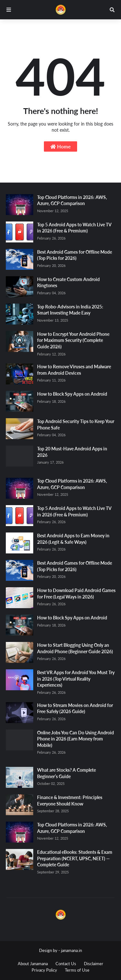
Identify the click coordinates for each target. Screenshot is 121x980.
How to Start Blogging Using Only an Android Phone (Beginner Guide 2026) (75, 648)
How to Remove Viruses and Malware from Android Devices (74, 370)
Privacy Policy (44, 970)
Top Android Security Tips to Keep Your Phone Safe (76, 424)
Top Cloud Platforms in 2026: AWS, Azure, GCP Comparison (72, 200)
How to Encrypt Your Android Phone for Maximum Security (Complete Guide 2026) (73, 340)
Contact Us (66, 964)
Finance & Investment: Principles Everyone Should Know (70, 801)
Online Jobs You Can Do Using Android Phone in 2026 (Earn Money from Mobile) (76, 739)
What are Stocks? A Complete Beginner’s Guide (66, 773)
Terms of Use (77, 970)
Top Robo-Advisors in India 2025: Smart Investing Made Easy (70, 310)
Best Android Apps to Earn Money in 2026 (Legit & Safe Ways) (73, 539)
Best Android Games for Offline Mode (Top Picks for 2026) (75, 255)
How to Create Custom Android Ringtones (68, 283)
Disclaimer (94, 964)
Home (60, 146)
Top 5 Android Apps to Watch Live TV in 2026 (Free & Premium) (74, 228)
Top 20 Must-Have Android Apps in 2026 (72, 452)
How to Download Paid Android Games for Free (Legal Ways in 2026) (76, 594)
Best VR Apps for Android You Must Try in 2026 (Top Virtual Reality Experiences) (76, 679)
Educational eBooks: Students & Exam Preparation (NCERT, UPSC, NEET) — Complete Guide (75, 858)
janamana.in (71, 950)
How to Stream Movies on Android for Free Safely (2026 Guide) (75, 708)
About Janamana (33, 964)
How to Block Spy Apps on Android (72, 394)
